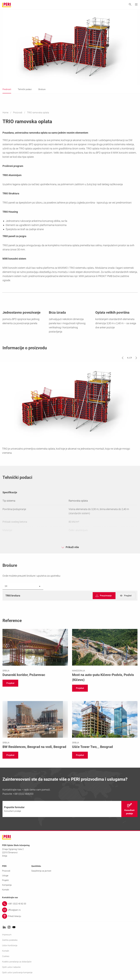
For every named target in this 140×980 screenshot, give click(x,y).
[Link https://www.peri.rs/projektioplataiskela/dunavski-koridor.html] (35, 653)
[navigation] (104, 596)
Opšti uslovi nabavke (11, 967)
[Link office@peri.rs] (70, 910)
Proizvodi (18, 113)
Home (6, 113)
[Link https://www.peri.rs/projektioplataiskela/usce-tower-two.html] (105, 725)
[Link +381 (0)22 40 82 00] (70, 904)
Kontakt (6, 890)
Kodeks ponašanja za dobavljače (17, 962)
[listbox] (23, 586)
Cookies (6, 956)
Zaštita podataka (10, 940)
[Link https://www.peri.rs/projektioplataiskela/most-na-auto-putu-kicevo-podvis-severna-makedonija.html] (105, 656)
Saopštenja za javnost (41, 871)
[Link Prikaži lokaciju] (70, 916)
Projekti (5, 880)
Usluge (5, 876)
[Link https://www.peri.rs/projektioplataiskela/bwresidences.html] (35, 725)
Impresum (7, 935)
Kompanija (7, 885)
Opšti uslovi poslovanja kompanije (17, 973)
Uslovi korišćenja (10, 945)
